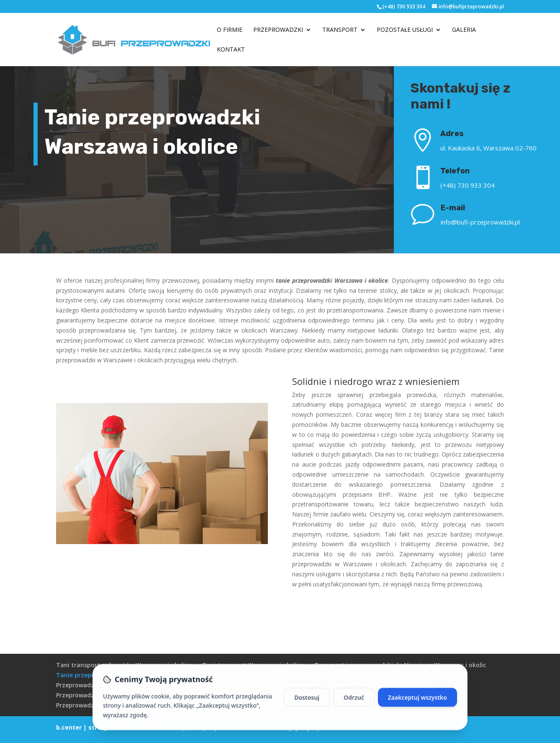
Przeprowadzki (278, 30)
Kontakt (231, 50)
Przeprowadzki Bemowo (396, 685)
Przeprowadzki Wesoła (232, 685)
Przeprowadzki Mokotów (407, 695)
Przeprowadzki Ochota (247, 695)
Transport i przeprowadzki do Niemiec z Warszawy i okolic (400, 665)
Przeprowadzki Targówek (313, 685)
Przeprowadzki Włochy (170, 695)
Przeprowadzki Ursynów (91, 695)
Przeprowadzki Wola (159, 685)
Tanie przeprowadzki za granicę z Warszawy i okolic (263, 675)
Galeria (464, 30)
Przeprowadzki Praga (87, 685)
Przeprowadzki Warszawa (387, 675)
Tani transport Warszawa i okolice (253, 665)
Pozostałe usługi (405, 30)
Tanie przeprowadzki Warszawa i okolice (116, 675)
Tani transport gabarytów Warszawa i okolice (124, 665)
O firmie (230, 30)
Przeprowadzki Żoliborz (325, 695)
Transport (340, 30)
